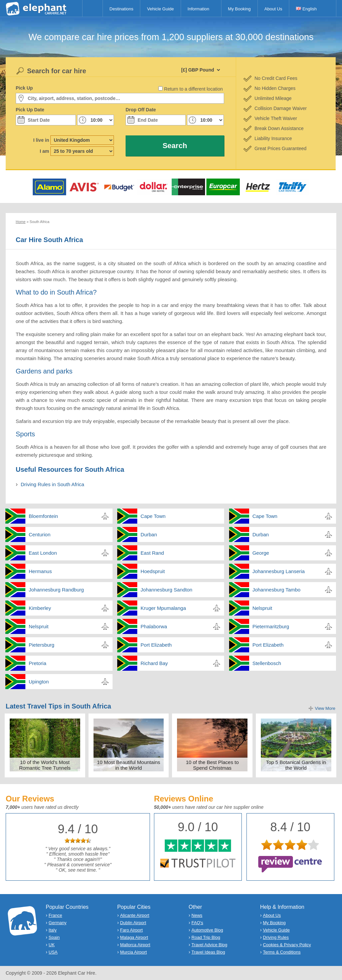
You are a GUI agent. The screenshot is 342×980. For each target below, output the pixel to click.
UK (52, 945)
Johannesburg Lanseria (279, 571)
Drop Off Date (141, 110)
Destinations (122, 9)
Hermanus (40, 571)
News (197, 915)
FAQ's (197, 923)
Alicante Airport (134, 915)
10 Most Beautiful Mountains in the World (128, 765)
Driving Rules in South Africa (52, 484)
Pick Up (24, 88)
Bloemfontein (43, 516)
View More (325, 708)
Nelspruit (262, 608)
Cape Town (153, 516)
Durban (149, 534)
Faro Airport (131, 930)
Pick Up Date (30, 110)
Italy (53, 930)
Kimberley (40, 608)
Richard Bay (154, 663)
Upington (39, 682)
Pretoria (38, 663)
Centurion (40, 534)
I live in (41, 140)
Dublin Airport (133, 923)
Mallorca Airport (135, 945)
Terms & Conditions (282, 952)
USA (53, 952)
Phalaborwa (154, 626)
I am (44, 151)
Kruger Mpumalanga (163, 608)
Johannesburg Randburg (56, 590)
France (55, 915)
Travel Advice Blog (209, 945)
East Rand (152, 553)
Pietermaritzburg (271, 626)
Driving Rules (276, 937)
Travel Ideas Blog (208, 952)
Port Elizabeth (156, 645)
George (261, 553)
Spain (54, 937)
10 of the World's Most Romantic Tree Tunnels (45, 765)
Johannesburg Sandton (166, 590)
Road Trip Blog (206, 937)
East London (43, 553)
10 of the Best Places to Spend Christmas (212, 765)
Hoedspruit (153, 571)
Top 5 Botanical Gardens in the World (296, 765)
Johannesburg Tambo (277, 590)
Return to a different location (193, 89)
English (306, 9)
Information (199, 9)
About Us (273, 9)
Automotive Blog (207, 930)
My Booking (239, 9)
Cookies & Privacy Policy (287, 945)
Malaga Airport (134, 937)
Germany (58, 923)
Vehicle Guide (160, 9)
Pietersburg (42, 645)
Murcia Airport (133, 952)
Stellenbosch (267, 663)
